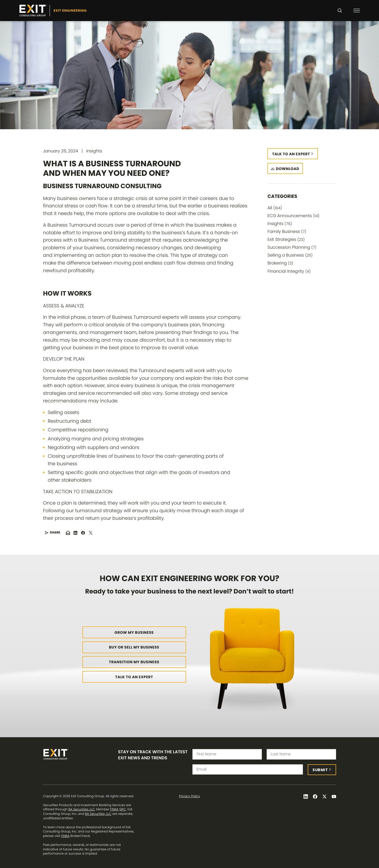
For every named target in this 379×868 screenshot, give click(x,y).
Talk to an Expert (134, 677)
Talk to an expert (291, 154)
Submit (320, 770)
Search (340, 14)
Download (288, 169)
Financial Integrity (289, 271)
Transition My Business (134, 662)
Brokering (280, 263)
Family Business (287, 231)
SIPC (123, 809)
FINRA (114, 809)
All (275, 208)
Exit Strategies (286, 239)
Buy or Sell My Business (134, 647)
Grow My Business (134, 632)
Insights (280, 224)
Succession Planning (292, 247)
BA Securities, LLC (82, 809)
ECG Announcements (293, 216)
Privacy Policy (189, 796)
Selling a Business (290, 255)
